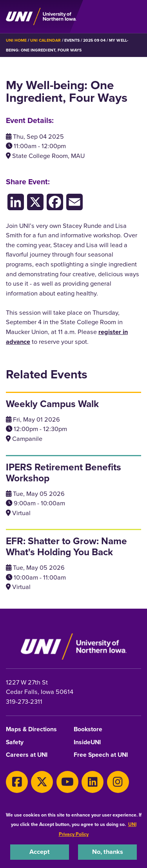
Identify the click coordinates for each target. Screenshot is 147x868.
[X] (42, 782)
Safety (15, 742)
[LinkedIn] (16, 202)
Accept (40, 852)
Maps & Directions (31, 729)
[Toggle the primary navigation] (135, 17)
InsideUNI (87, 742)
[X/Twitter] (35, 202)
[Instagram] (118, 782)
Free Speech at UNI (101, 755)
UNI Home (16, 40)
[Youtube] (67, 782)
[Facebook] (55, 202)
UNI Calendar (45, 40)
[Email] (74, 202)
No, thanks (108, 852)
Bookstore (88, 729)
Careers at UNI (27, 755)
